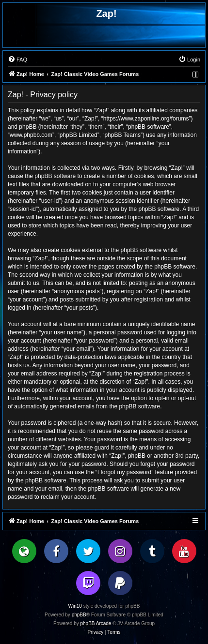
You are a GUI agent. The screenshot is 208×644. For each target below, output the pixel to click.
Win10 (75, 606)
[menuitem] (17, 60)
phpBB (79, 615)
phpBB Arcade (96, 623)
